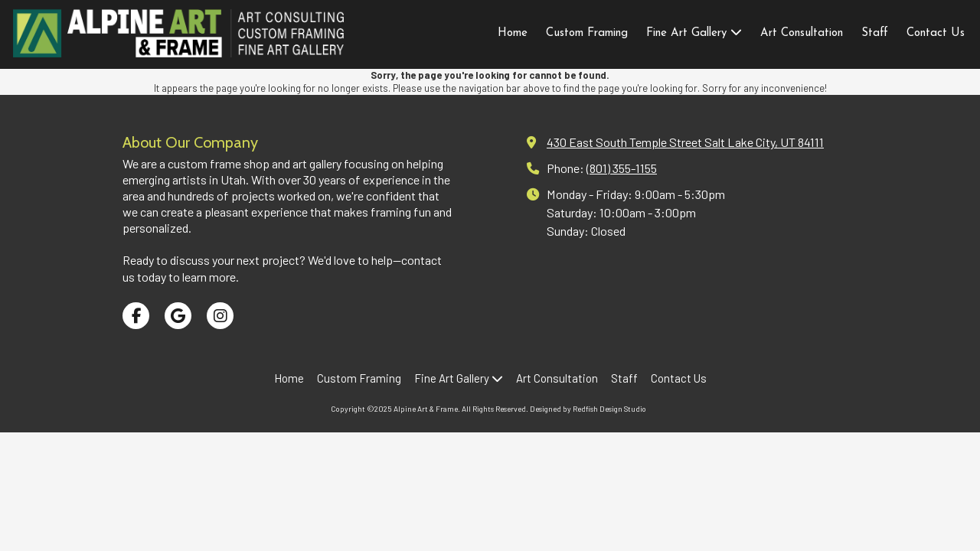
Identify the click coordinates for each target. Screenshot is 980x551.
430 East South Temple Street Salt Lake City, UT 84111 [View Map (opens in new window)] (685, 142)
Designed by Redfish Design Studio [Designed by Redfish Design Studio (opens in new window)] (588, 409)
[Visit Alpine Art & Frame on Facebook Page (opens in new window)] (136, 316)
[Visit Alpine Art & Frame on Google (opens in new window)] (178, 316)
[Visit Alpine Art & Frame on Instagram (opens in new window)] (220, 316)
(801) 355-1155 (622, 168)
